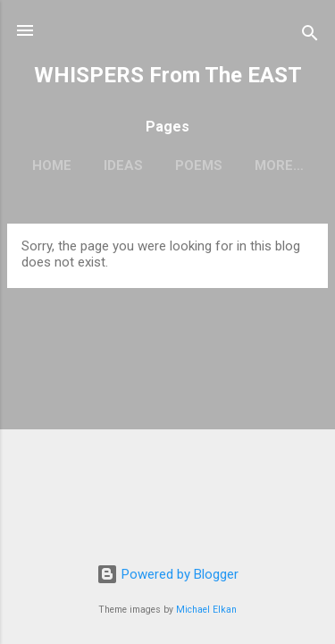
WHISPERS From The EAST (168, 75)
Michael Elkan (206, 610)
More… (279, 165)
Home (52, 165)
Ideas (123, 165)
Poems (199, 165)
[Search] (310, 36)
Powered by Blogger (167, 574)
